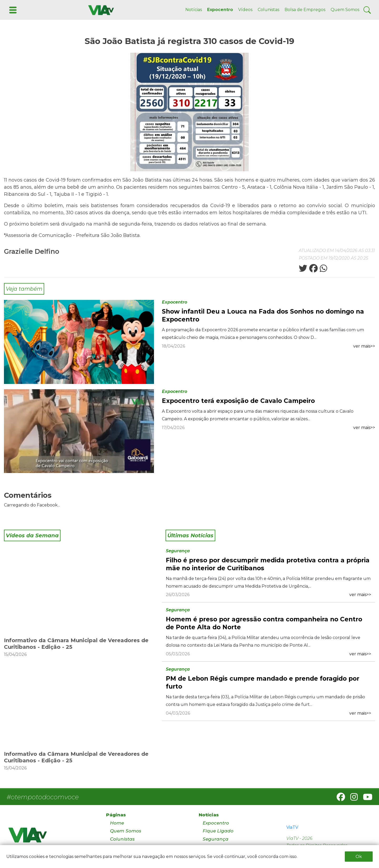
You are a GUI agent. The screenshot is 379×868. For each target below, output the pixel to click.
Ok (359, 857)
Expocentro (220, 10)
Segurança (178, 551)
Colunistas (268, 10)
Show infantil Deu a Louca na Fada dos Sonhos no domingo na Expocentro (263, 315)
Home (117, 823)
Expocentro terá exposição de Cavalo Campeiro (238, 401)
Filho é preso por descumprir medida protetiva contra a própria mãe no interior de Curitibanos (268, 564)
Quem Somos (345, 10)
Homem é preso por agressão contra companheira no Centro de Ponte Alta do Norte (264, 623)
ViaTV (292, 827)
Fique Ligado (218, 831)
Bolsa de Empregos (305, 10)
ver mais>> (364, 346)
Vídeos (245, 10)
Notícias (194, 10)
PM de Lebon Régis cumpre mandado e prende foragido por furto (263, 682)
